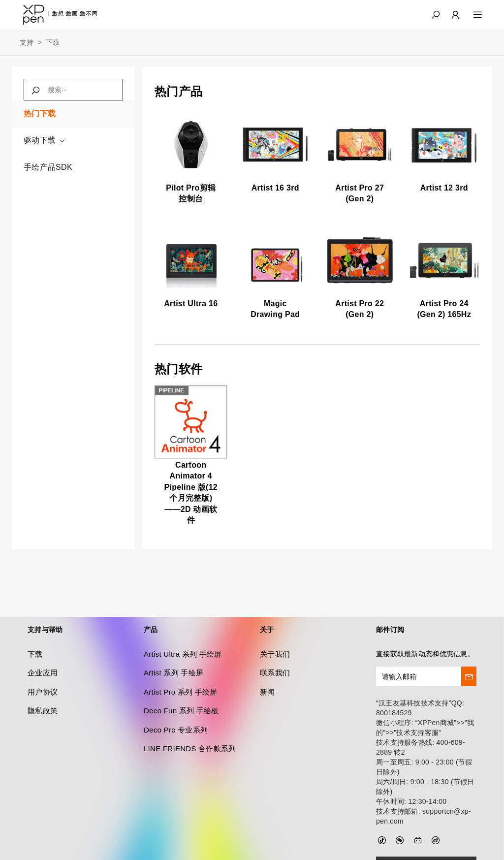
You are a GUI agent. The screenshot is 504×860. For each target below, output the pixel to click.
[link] (191, 160)
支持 (27, 42)
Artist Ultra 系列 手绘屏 (183, 631)
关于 (267, 606)
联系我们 (275, 650)
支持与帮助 (45, 606)
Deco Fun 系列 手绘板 (181, 687)
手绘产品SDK (48, 167)
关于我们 (275, 631)
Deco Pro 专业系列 (176, 707)
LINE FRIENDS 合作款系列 (190, 725)
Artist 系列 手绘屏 (173, 650)
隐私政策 (43, 687)
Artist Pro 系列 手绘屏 (181, 669)
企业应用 (43, 650)
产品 (151, 606)
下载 (53, 42)
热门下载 (40, 113)
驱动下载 (45, 140)
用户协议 (43, 669)
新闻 (268, 669)
